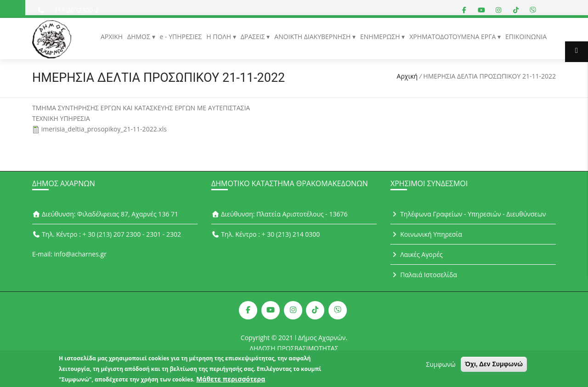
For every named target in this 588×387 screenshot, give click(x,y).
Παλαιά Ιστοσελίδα (424, 275)
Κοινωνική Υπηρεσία (426, 234)
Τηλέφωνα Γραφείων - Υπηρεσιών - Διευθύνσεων (468, 214)
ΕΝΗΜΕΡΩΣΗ (381, 37)
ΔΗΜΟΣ (139, 37)
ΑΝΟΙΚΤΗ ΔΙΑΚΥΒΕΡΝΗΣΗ (313, 37)
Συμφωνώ (441, 366)
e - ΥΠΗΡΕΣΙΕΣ (181, 37)
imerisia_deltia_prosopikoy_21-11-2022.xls (104, 129)
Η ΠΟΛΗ (219, 37)
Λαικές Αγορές (417, 254)
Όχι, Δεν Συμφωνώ (494, 365)
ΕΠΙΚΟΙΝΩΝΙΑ (526, 37)
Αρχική (407, 76)
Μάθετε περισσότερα (231, 380)
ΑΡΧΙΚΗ (112, 37)
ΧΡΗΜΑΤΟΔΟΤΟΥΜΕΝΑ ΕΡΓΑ (453, 37)
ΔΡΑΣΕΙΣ (254, 37)
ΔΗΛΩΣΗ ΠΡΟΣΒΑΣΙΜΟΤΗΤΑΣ (294, 348)
